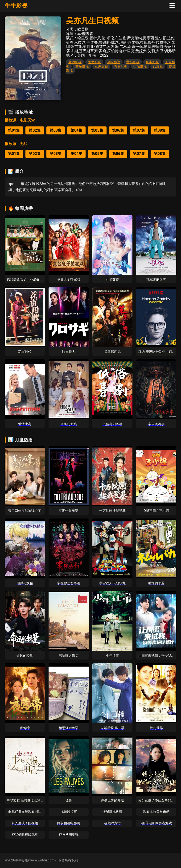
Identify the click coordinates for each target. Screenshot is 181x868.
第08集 (160, 130)
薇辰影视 (82, 67)
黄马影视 (133, 62)
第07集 (139, 130)
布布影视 (121, 67)
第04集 (76, 130)
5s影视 (158, 67)
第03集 (56, 130)
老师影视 (75, 62)
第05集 (97, 130)
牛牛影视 (16, 6)
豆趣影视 (101, 67)
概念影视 (94, 62)
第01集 (14, 130)
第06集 (118, 130)
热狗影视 (114, 62)
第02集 (35, 130)
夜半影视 (152, 62)
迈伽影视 (140, 67)
